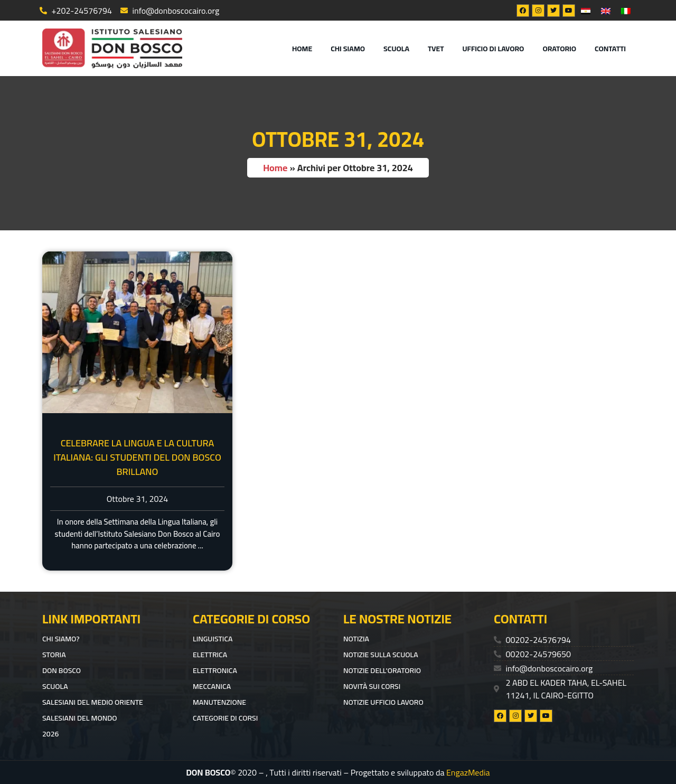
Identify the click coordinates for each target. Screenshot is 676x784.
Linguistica (213, 639)
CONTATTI (610, 49)
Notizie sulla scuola (381, 655)
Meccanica (212, 686)
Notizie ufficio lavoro (383, 702)
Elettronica (215, 670)
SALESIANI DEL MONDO (79, 718)
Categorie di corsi (225, 718)
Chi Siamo (348, 49)
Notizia (356, 639)
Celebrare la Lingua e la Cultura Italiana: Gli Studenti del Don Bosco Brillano (137, 457)
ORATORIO (559, 49)
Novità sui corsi (372, 686)
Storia (54, 655)
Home (302, 49)
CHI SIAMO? (61, 639)
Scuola (396, 49)
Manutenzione (219, 702)
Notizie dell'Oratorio (382, 670)
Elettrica (210, 655)
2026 (50, 734)
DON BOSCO (62, 670)
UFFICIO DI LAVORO (494, 49)
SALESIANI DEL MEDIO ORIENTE (93, 702)
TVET (436, 49)
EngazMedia (468, 772)
